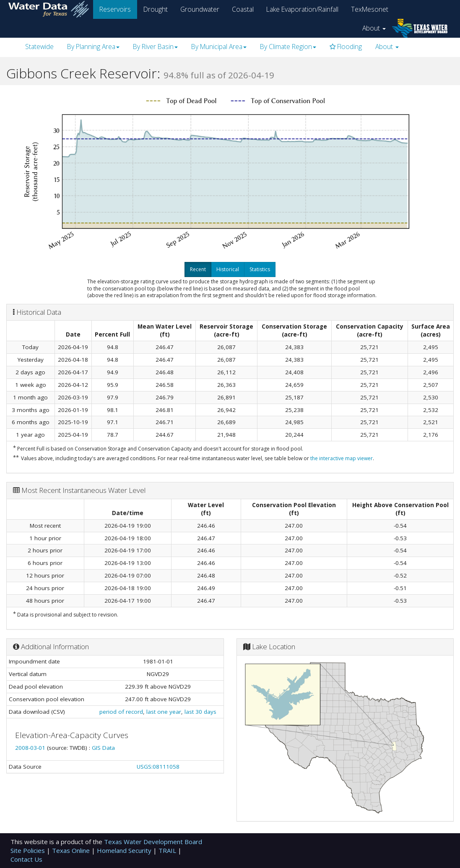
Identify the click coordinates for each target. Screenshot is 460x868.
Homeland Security (125, 850)
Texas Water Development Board (153, 842)
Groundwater (200, 9)
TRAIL (168, 850)
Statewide (39, 47)
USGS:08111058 (158, 767)
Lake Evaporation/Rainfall (302, 9)
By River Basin (155, 47)
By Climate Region (288, 47)
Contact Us (26, 859)
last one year (164, 712)
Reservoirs (115, 9)
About (374, 28)
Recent (198, 269)
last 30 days (200, 712)
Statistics (260, 269)
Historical (228, 269)
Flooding (346, 47)
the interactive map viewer (342, 458)
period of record (121, 712)
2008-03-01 (31, 748)
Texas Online (72, 850)
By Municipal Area (219, 47)
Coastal (243, 9)
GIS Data (103, 748)
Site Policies (29, 850)
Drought (156, 9)
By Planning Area (93, 47)
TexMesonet (370, 9)
